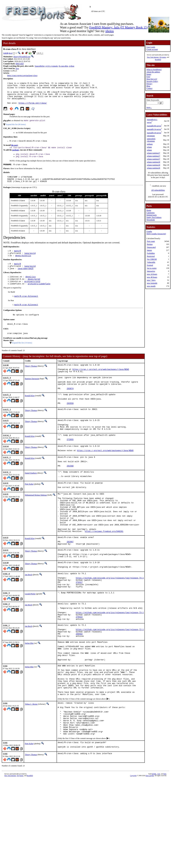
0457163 (20, 64)
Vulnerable (151, 262)
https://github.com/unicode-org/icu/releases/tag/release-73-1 (110, 660)
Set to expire (152, 268)
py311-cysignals (52, 66)
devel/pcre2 (34, 290)
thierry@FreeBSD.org (22, 57)
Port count (151, 241)
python (72, 66)
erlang (149, 147)
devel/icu (31, 287)
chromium (151, 136)
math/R (18, 260)
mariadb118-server (154, 133)
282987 (70, 580)
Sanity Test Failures (154, 217)
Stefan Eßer (29, 695)
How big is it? (152, 79)
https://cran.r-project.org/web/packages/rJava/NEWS (101, 385)
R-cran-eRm (63, 66)
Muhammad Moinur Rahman (36, 524)
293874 (70, 407)
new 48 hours (152, 277)
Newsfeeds (151, 220)
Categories (150, 213)
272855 (70, 464)
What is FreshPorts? (154, 70)
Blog (148, 86)
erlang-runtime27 (153, 153)
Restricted (151, 256)
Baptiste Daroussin (32, 394)
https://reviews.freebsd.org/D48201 (104, 569)
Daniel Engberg (31, 500)
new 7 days (151, 280)
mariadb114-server (154, 129)
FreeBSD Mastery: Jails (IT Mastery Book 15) (119, 27)
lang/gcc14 (30, 262)
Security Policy (152, 81)
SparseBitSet (40, 66)
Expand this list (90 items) (16, 130)
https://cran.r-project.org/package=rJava (22, 76)
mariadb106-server (154, 126)
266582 (79, 685)
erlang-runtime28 (153, 162)
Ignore (149, 250)
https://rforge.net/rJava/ (33, 108)
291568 (70, 493)
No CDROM (152, 259)
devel (11, 53)
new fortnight (152, 283)
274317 (79, 626)
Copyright (133, 846)
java (17, 69)
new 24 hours (152, 274)
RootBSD (158, 60)
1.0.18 (6, 53)
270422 (79, 665)
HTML (154, 844)
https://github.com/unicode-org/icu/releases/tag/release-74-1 (110, 621)
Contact (149, 88)
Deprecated (151, 247)
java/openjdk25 (25, 279)
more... (149, 107)
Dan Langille (150, 846)
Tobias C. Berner (31, 767)
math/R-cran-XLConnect (26, 308)
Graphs (149, 231)
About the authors (153, 72)
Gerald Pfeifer (30, 639)
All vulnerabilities (158, 190)
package (16, 156)
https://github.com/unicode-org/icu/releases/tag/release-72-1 (110, 680)
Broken (150, 244)
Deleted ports (152, 215)
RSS (165, 844)
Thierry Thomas (31, 380)
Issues (149, 74)
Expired (150, 265)
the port (14, 151)
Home (149, 210)
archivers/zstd (32, 293)
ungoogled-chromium (151, 140)
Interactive (151, 271)
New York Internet (153, 57)
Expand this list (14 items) (22, 357)
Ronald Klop (30, 414)
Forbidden (151, 253)
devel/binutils (23, 265)
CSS (159, 844)
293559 (70, 424)
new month (151, 286)
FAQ (148, 77)
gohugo (150, 144)
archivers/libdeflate (39, 295)
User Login (151, 47)
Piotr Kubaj (29, 512)
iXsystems (163, 57)
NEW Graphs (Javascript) (156, 234)
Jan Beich (29, 616)
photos (109, 31)
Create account (152, 49)
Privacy (149, 84)
